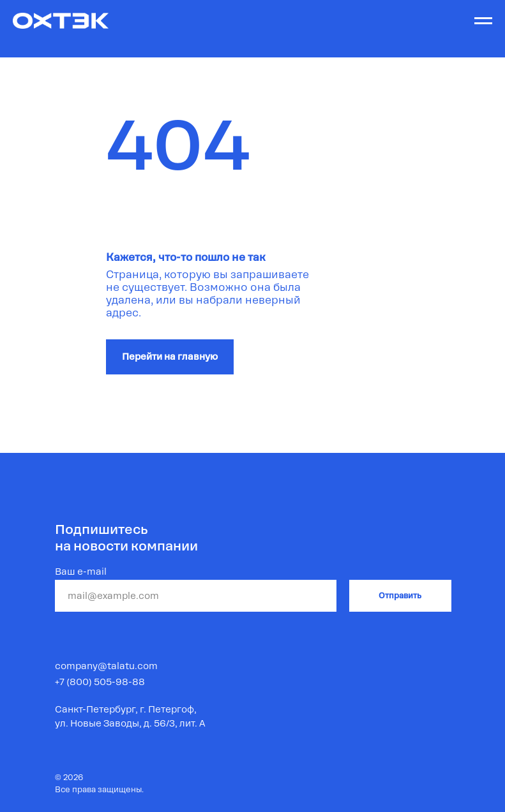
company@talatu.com (106, 666)
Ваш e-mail (81, 572)
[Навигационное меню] (483, 21)
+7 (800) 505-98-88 (100, 682)
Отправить (400, 596)
